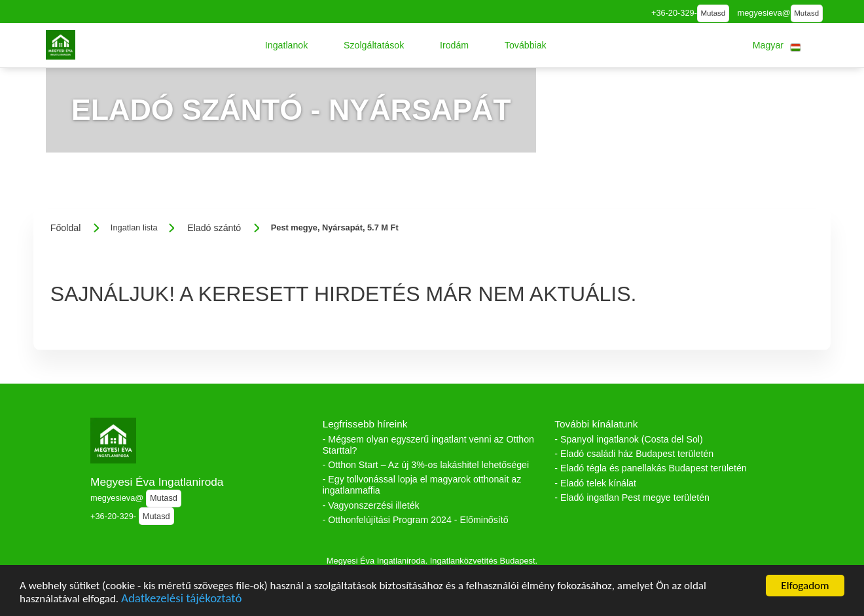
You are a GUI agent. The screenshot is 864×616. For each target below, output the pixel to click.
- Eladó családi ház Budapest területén (634, 454)
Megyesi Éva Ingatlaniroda (157, 482)
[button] (287, 45)
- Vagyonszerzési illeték (371, 505)
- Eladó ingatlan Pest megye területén (632, 498)
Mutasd (713, 13)
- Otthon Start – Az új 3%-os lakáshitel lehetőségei (426, 465)
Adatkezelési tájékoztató (181, 600)
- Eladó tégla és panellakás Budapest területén (650, 468)
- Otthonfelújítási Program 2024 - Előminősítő (416, 520)
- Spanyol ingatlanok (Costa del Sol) (628, 439)
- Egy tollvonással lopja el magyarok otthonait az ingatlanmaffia (422, 485)
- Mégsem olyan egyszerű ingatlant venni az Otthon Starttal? (428, 445)
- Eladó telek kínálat (595, 483)
